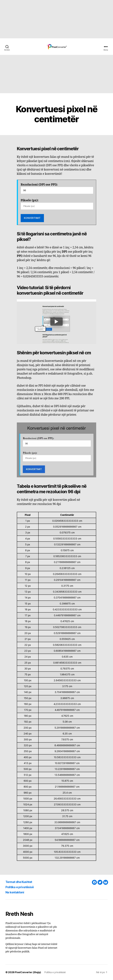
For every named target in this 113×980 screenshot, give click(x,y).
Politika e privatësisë (21, 887)
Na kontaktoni (16, 892)
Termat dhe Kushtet (21, 882)
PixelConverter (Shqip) (29, 972)
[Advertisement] (57, 19)
